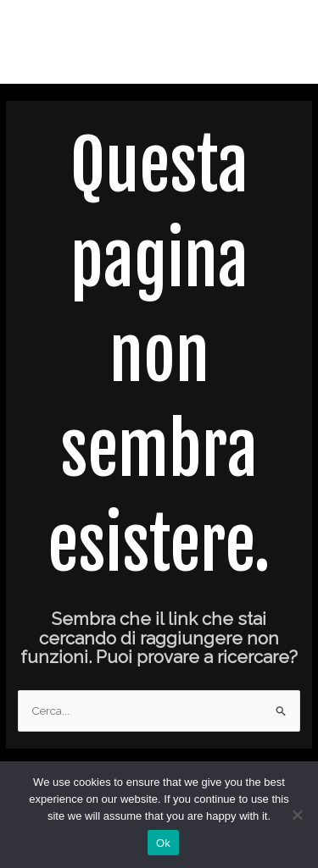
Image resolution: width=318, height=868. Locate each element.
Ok (163, 843)
